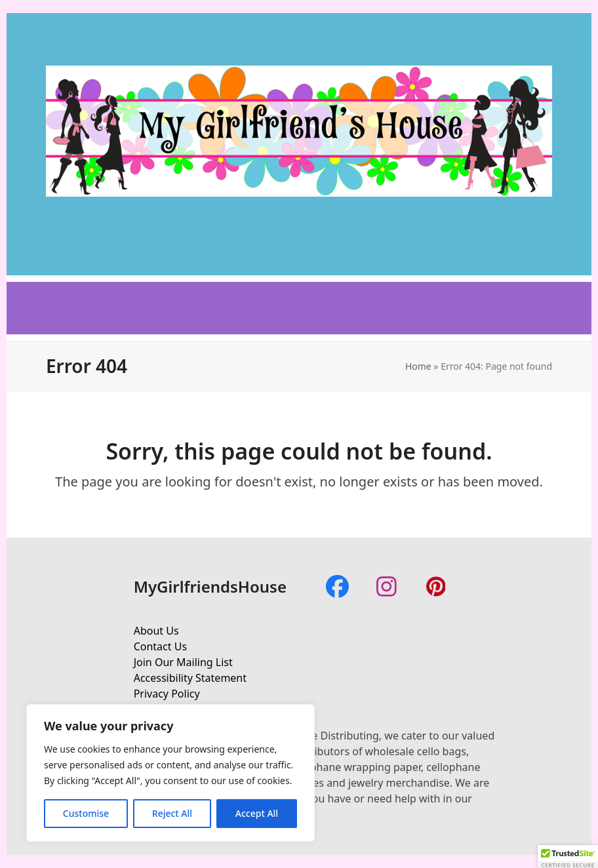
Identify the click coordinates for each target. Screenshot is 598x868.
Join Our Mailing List (183, 662)
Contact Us (160, 646)
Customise (86, 813)
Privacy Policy (167, 694)
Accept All (257, 813)
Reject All (172, 813)
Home (418, 366)
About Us (156, 631)
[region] (170, 773)
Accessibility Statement (190, 678)
